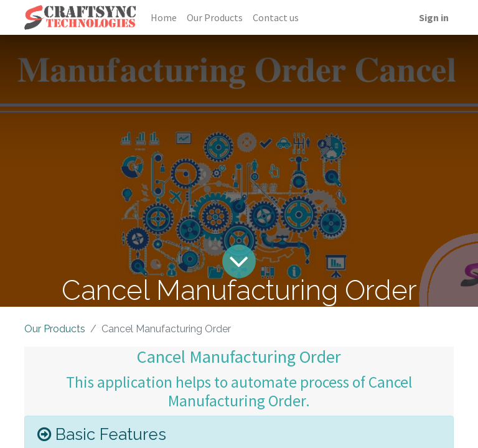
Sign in (434, 17)
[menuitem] (164, 17)
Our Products (55, 329)
